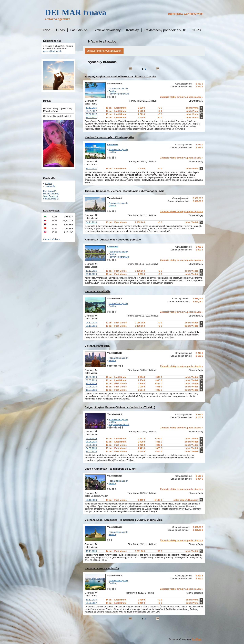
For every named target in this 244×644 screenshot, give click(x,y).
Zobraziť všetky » (52, 239)
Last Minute (79, 30)
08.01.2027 (91, 111)
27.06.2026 (91, 387)
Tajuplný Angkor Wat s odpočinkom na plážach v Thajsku (120, 76)
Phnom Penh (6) (51, 194)
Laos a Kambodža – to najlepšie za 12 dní (110, 469)
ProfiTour (197, 639)
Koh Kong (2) (50, 191)
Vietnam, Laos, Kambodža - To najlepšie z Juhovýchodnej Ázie (124, 520)
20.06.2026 (91, 445)
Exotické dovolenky (107, 30)
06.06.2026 (91, 442)
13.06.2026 (91, 383)
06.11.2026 (91, 323)
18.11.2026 (91, 271)
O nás (60, 30)
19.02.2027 (91, 169)
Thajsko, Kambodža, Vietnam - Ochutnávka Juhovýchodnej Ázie (125, 191)
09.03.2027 (91, 603)
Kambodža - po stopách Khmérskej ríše (109, 137)
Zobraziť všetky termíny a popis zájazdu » (182, 97)
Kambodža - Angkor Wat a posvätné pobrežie (113, 240)
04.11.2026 (91, 222)
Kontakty (132, 30)
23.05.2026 (91, 439)
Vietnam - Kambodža (98, 291)
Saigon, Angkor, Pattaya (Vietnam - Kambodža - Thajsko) (120, 407)
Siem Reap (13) (51, 196)
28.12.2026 (91, 274)
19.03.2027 (91, 117)
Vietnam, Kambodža (97, 346)
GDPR (196, 30)
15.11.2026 (91, 551)
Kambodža (113, 144)
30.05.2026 (91, 380)
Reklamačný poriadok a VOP (165, 30)
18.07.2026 (91, 451)
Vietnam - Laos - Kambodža (102, 568)
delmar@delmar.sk (52, 51)
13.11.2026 (91, 108)
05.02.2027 (91, 114)
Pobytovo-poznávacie (119, 94)
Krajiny (48, 183)
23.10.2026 (91, 500)
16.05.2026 (91, 377)
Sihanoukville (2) (51, 199)
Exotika (112, 91)
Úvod (47, 30)
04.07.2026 (91, 448)
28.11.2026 (91, 326)
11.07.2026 (91, 390)
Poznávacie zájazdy (118, 89)
